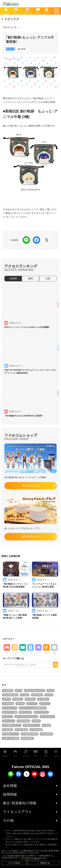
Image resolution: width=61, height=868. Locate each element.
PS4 (50, 695)
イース (46, 703)
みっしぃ (10, 721)
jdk (52, 690)
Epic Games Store (36, 690)
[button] (56, 11)
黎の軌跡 (29, 738)
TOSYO (9, 703)
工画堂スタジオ (13, 725)
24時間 (13, 279)
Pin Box (38, 695)
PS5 (8, 699)
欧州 (48, 725)
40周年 (9, 690)
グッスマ (27, 712)
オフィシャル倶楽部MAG (34, 708)
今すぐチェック (31, 486)
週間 (31, 279)
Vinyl (21, 703)
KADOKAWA (11, 695)
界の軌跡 (22, 730)
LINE (26, 695)
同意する (43, 863)
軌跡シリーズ (12, 734)
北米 (37, 721)
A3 (20, 690)
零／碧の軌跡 (12, 738)
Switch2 (44, 699)
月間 (48, 279)
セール (9, 716)
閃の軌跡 (48, 734)
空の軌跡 (37, 730)
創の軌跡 (22, 49)
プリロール (49, 716)
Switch (31, 699)
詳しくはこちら (41, 858)
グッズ (10, 49)
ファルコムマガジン (28, 716)
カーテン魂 (11, 712)
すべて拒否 (14, 863)
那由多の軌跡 (31, 734)
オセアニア (11, 708)
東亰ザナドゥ (33, 725)
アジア (33, 703)
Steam (19, 699)
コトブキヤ (42, 712)
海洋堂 (9, 730)
